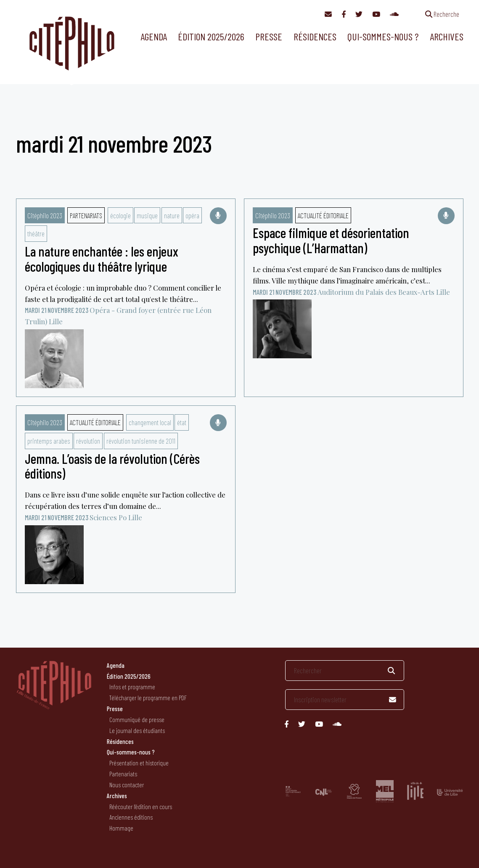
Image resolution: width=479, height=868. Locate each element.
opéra (192, 215)
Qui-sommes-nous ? (383, 36)
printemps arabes (49, 441)
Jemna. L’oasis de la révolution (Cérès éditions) (112, 466)
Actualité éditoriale (323, 215)
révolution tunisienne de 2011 (141, 441)
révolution (88, 441)
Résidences (315, 36)
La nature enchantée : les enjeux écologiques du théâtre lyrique (102, 258)
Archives (447, 36)
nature (172, 215)
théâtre (36, 233)
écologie (120, 215)
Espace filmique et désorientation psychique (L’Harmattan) (331, 240)
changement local (150, 422)
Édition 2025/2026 (211, 36)
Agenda (154, 36)
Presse (269, 36)
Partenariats (86, 215)
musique (147, 215)
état (182, 422)
